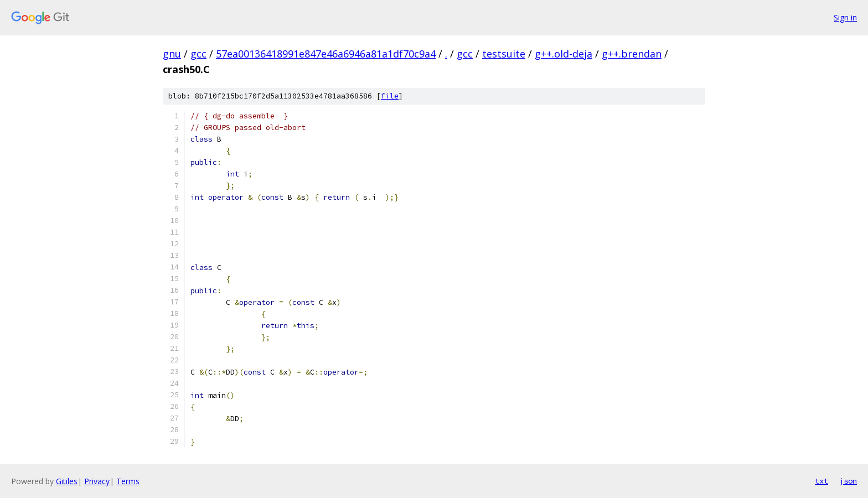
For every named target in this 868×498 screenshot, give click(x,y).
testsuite (504, 54)
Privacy (97, 481)
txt (821, 481)
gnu (172, 54)
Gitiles (67, 481)
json (848, 481)
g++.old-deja (564, 54)
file (390, 96)
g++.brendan (632, 54)
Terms (128, 481)
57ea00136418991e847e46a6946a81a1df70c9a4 (326, 54)
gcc (198, 54)
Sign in (845, 17)
